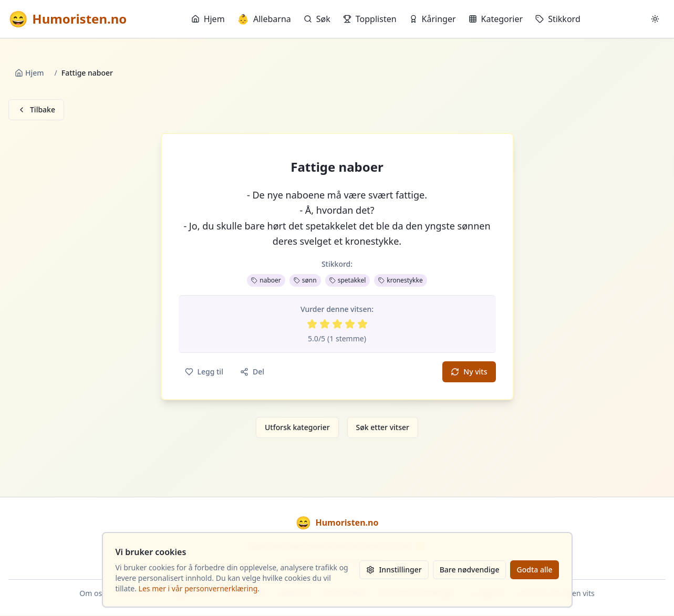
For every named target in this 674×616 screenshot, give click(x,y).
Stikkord (558, 19)
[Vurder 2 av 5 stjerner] (325, 324)
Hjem (208, 19)
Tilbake (36, 109)
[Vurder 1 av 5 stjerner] (312, 324)
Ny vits (469, 372)
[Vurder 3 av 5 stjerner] (337, 324)
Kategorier (496, 19)
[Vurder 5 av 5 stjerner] (362, 324)
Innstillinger (394, 570)
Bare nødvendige (470, 570)
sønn (305, 280)
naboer (266, 280)
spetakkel (348, 280)
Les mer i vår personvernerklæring (198, 588)
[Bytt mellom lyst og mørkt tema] (655, 19)
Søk (317, 19)
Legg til (204, 372)
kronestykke (400, 280)
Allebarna (264, 19)
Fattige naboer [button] (337, 167)
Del (252, 372)
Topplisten (370, 19)
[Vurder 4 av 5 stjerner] (350, 324)
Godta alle (534, 570)
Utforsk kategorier (297, 427)
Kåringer (433, 19)
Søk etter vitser (383, 427)
